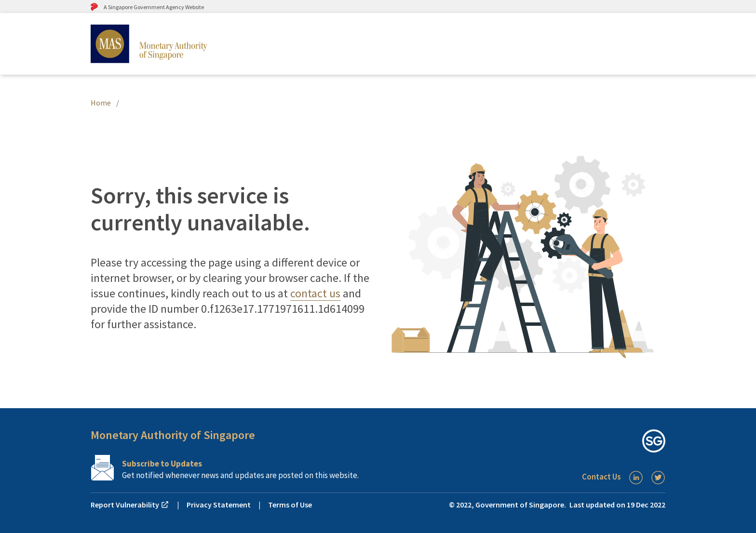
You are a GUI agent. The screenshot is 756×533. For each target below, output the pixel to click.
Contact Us (601, 477)
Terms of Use (290, 505)
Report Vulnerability (130, 505)
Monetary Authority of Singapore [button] (173, 435)
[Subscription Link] (234, 468)
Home (101, 103)
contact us (315, 293)
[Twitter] (658, 478)
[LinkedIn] (636, 478)
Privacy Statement (219, 505)
